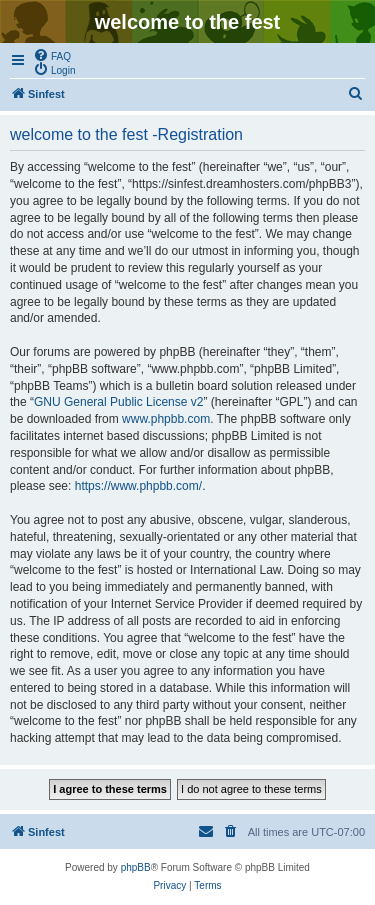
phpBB (136, 867)
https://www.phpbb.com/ (138, 486)
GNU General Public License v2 (118, 402)
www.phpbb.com (166, 419)
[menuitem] (52, 55)
